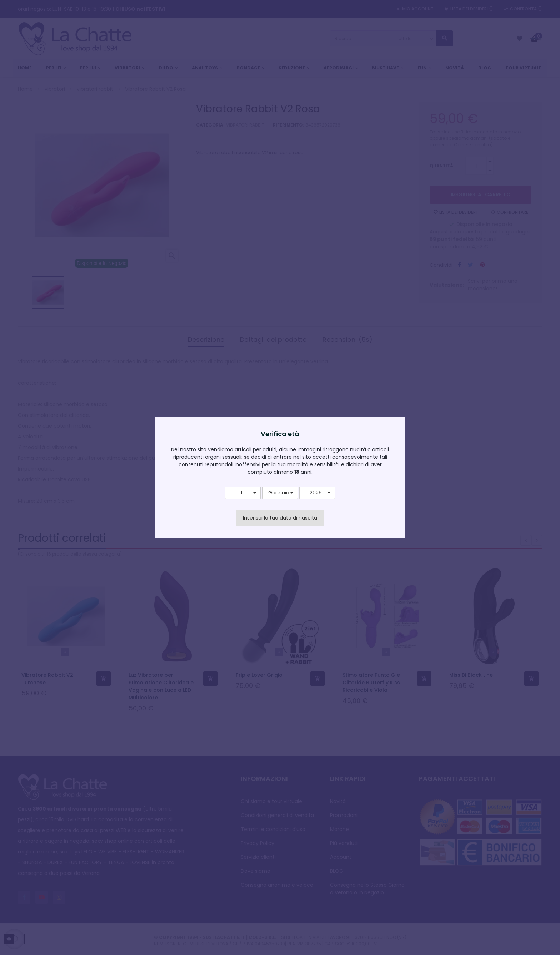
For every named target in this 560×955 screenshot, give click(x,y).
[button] (243, 493)
